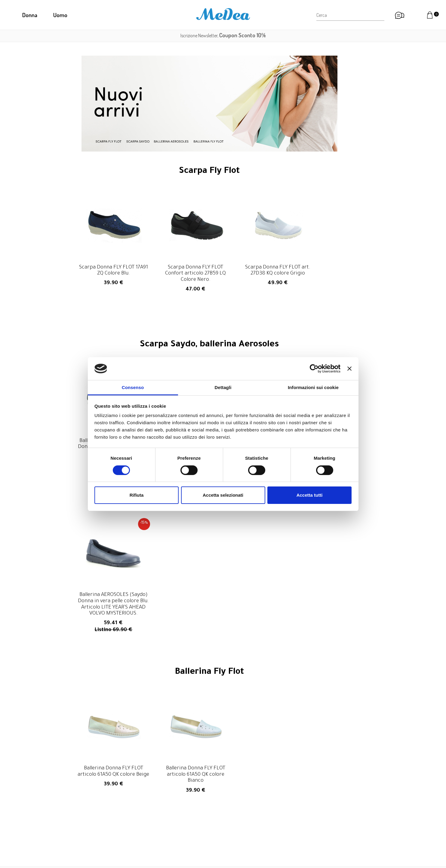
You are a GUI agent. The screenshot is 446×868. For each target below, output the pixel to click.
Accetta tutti (310, 495)
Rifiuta (137, 495)
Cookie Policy (329, 834)
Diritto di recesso (333, 811)
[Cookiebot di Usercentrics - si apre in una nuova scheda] (314, 369)
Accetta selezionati (223, 495)
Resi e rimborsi (330, 804)
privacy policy (302, 757)
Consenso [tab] (133, 387)
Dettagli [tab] (223, 387)
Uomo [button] (60, 15)
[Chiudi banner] (349, 369)
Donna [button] (30, 15)
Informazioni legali (334, 819)
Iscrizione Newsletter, (223, 35)
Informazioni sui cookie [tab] (313, 387)
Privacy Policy (329, 827)
